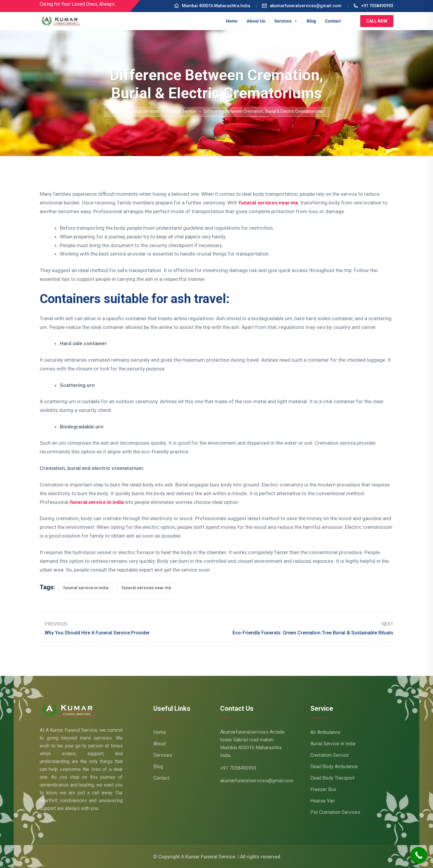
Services (286, 21)
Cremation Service (330, 755)
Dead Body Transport (332, 778)
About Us (256, 21)
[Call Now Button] (419, 855)
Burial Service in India (333, 744)
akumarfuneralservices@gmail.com (302, 6)
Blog (311, 21)
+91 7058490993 (373, 6)
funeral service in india (97, 502)
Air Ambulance (325, 732)
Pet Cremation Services (335, 812)
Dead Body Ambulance (334, 767)
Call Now (377, 21)
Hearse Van (322, 801)
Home (232, 21)
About (160, 744)
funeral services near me (269, 203)
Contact (333, 21)
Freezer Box (323, 789)
